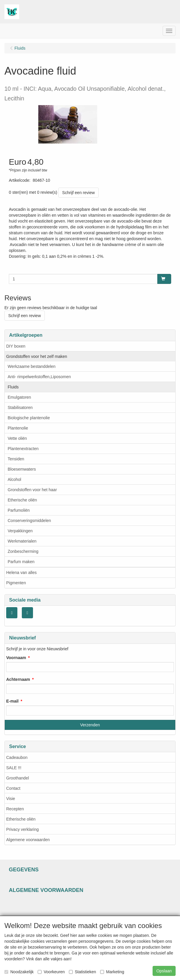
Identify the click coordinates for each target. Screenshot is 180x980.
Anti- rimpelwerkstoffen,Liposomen (39, 377)
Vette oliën (17, 438)
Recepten (15, 809)
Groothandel (18, 778)
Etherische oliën (22, 500)
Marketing (112, 972)
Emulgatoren (19, 397)
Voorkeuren (51, 972)
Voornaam (16, 658)
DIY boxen (16, 346)
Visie (11, 799)
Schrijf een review (79, 193)
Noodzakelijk (19, 972)
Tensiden (16, 459)
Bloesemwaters (22, 469)
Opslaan (164, 971)
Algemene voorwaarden (28, 840)
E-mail (12, 701)
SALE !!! (14, 768)
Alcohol (14, 479)
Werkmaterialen (22, 541)
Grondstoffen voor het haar (32, 490)
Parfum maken (21, 562)
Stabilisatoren (20, 408)
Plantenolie (18, 428)
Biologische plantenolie (29, 418)
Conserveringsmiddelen (29, 521)
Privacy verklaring (22, 829)
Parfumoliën (19, 510)
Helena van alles (22, 572)
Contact (13, 788)
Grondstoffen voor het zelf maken (37, 356)
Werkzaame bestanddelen (32, 366)
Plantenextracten (23, 449)
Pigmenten (16, 583)
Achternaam (18, 679)
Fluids (13, 387)
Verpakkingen (20, 531)
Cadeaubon (17, 757)
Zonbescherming (23, 551)
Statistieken (82, 972)
